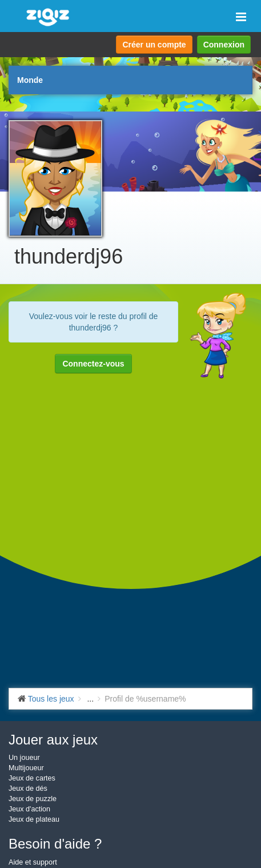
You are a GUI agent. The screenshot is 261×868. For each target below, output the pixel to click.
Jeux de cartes (32, 778)
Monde (30, 80)
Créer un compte (154, 45)
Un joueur (24, 758)
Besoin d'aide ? (55, 844)
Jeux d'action (29, 809)
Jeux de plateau (34, 819)
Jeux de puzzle (33, 799)
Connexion (224, 45)
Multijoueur (26, 768)
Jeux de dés (28, 789)
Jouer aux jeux (53, 740)
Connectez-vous (93, 364)
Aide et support (33, 862)
